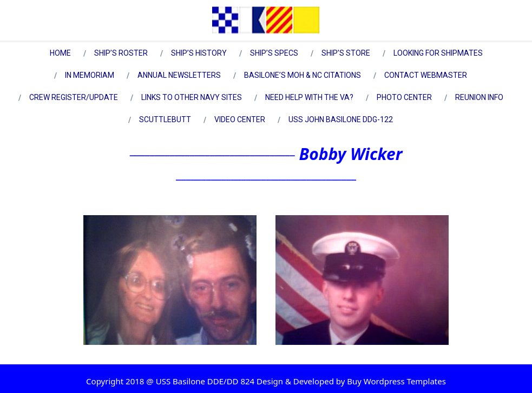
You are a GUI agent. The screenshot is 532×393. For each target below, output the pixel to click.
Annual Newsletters (179, 75)
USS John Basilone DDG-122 (341, 119)
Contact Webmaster (426, 75)
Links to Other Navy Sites (192, 97)
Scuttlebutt (165, 119)
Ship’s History (199, 53)
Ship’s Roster (121, 53)
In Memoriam (90, 75)
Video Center (240, 119)
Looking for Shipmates (438, 53)
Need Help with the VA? (309, 97)
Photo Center (404, 97)
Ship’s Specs (274, 53)
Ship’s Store (346, 53)
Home (60, 53)
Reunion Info (479, 97)
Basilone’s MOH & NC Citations (303, 75)
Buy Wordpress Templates (395, 381)
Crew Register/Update (74, 97)
